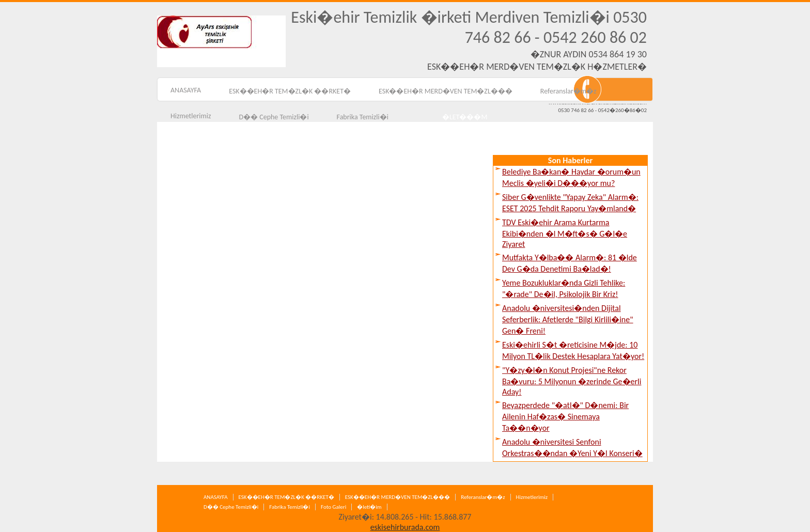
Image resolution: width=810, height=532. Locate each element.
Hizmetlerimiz (191, 116)
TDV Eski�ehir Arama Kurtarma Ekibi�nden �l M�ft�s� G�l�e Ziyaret (565, 233)
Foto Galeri (333, 507)
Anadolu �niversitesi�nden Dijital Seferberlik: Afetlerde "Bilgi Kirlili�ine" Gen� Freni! (568, 319)
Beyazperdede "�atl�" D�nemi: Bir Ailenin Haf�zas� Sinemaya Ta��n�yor (565, 417)
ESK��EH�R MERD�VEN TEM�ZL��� (446, 91)
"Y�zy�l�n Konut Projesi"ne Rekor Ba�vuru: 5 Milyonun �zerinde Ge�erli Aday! (572, 381)
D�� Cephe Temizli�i (231, 507)
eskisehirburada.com (405, 527)
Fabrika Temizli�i (290, 507)
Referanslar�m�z (568, 91)
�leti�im (369, 507)
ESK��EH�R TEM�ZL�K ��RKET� (290, 91)
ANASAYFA (186, 90)
